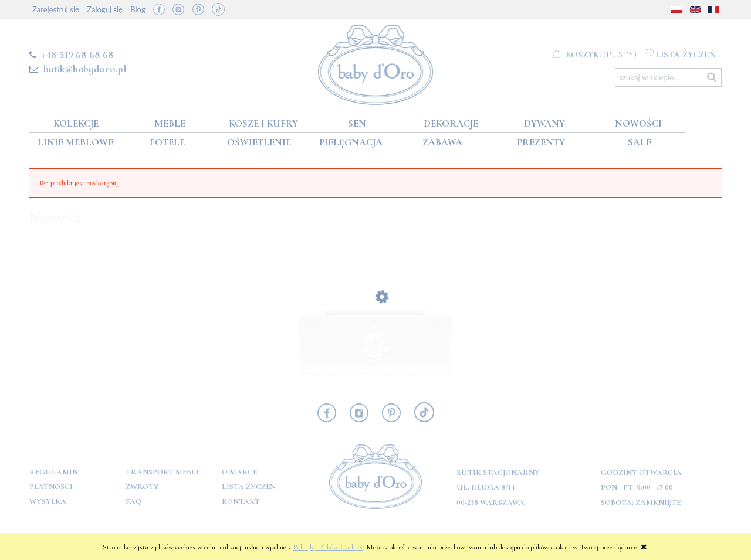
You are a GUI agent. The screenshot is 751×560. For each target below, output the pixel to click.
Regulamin (54, 472)
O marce (239, 472)
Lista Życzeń (249, 487)
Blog (138, 9)
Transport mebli (162, 472)
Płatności (51, 487)
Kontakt (241, 501)
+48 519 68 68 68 (78, 55)
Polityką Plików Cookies (328, 547)
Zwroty (142, 487)
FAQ (133, 501)
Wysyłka (48, 501)
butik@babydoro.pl (85, 69)
